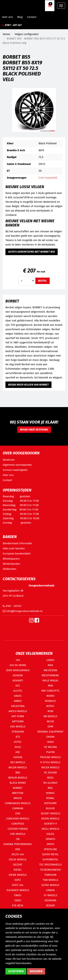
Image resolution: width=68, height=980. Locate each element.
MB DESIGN (50, 670)
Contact (32, 17)
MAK (50, 665)
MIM (50, 686)
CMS (18, 813)
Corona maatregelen (15, 470)
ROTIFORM (50, 803)
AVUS (18, 747)
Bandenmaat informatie (17, 543)
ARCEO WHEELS (18, 711)
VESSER (50, 905)
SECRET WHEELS (50, 813)
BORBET (18, 788)
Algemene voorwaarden (17, 465)
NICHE (50, 721)
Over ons (7, 17)
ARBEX (18, 701)
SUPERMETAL (50, 859)
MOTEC (50, 706)
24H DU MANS (18, 665)
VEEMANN (50, 900)
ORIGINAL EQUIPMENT (50, 732)
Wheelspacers (11, 559)
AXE (18, 752)
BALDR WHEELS (18, 767)
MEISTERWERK (50, 675)
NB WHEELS (50, 716)
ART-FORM (18, 716)
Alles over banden (14, 548)
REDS (50, 778)
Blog (20, 17)
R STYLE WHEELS (50, 762)
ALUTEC (18, 691)
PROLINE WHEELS (50, 757)
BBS (18, 773)
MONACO (50, 701)
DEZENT (18, 865)
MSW (50, 711)
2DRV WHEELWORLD (18, 670)
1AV (18, 660)
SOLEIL (50, 834)
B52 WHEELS (18, 762)
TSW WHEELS (50, 880)
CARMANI (18, 808)
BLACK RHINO (18, 783)
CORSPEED (18, 824)
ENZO (18, 900)
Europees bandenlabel (17, 554)
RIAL (50, 788)
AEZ (18, 686)
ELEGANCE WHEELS (18, 890)
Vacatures (9, 460)
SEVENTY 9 (50, 824)
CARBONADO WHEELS (18, 803)
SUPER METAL (50, 854)
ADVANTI (18, 680)
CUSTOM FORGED (18, 829)
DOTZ (18, 880)
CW (18, 839)
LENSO (50, 660)
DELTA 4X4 (18, 854)
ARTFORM (18, 721)
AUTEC (18, 742)
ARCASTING (18, 706)
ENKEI (18, 895)
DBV (18, 849)
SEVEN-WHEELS (50, 819)
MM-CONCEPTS (50, 691)
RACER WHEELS (50, 767)
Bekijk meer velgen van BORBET (28, 385)
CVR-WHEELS (18, 834)
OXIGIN (50, 737)
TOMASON (50, 875)
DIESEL (18, 870)
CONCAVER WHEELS (18, 819)
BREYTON (18, 793)
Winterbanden (11, 564)
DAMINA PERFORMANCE (18, 844)
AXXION (18, 757)
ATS (18, 737)
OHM (50, 727)
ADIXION (18, 675)
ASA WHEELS (18, 727)
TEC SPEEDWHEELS (50, 865)
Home (6, 34)
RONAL (50, 798)
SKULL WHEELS (50, 829)
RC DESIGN (50, 773)
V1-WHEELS (50, 895)
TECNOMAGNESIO (50, 870)
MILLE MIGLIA (50, 680)
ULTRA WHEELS (50, 885)
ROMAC (50, 793)
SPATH (50, 844)
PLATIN (50, 752)
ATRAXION (18, 732)
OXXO (50, 742)
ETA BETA (18, 905)
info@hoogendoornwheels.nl (23, 611)
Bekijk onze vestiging (34, 430)
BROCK (18, 798)
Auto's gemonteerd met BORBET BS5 (32, 252)
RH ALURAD (50, 783)
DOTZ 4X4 (18, 885)
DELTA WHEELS (18, 859)
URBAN (50, 890)
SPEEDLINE (50, 849)
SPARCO (50, 839)
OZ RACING (50, 747)
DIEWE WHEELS (18, 875)
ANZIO (18, 696)
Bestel (43, 281)
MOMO (50, 696)
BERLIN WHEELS (18, 778)
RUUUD (50, 808)
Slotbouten (10, 569)
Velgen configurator (27, 34)
